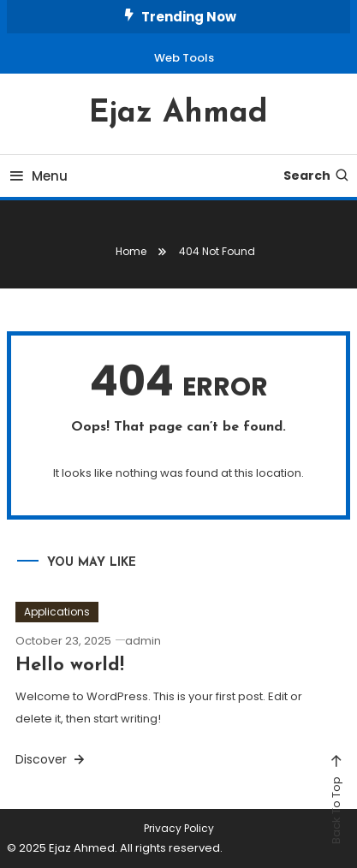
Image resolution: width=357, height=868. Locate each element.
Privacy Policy (179, 829)
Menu (37, 176)
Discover (51, 759)
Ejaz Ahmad (178, 114)
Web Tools (184, 58)
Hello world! (70, 666)
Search (317, 175)
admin (143, 641)
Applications (57, 612)
